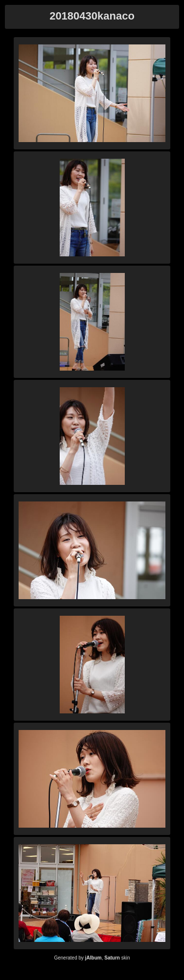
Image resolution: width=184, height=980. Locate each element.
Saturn (112, 958)
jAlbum (93, 958)
